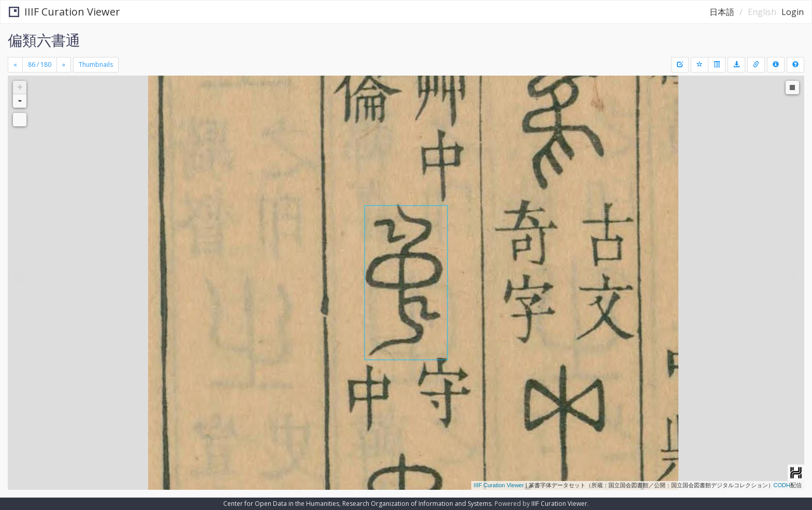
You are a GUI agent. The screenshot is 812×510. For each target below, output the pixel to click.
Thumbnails (96, 64)
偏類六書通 (44, 40)
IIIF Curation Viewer (64, 12)
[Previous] (15, 65)
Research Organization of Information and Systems (417, 504)
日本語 (722, 12)
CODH (782, 485)
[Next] (64, 65)
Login (793, 12)
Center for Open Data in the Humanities (281, 504)
